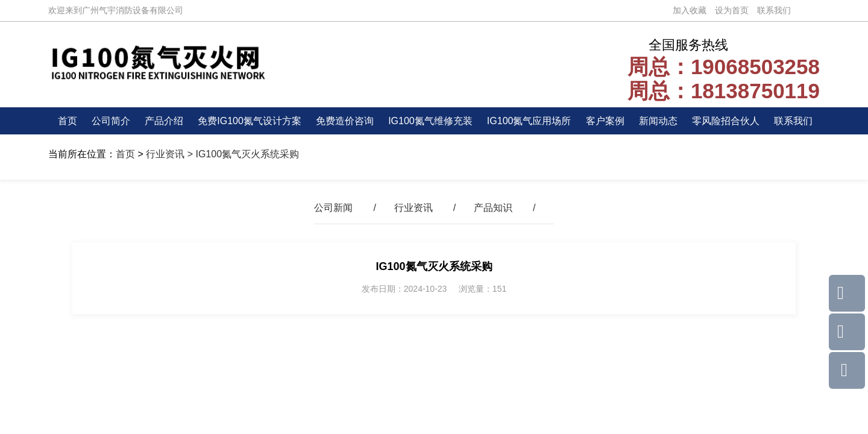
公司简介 (111, 121)
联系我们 (774, 10)
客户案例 (605, 121)
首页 (68, 121)
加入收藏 (690, 10)
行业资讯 (165, 154)
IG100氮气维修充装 (430, 121)
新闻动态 (658, 121)
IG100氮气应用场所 (529, 121)
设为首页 (732, 10)
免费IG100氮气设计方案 (250, 121)
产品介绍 (164, 121)
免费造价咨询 (345, 121)
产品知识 (493, 208)
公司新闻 (333, 208)
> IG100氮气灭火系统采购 (242, 154)
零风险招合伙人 (726, 121)
